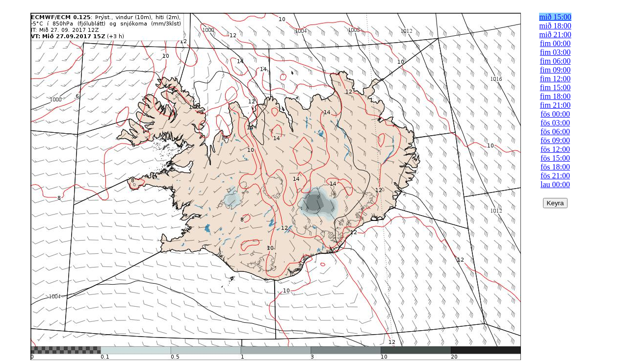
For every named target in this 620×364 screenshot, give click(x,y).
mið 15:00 (555, 17)
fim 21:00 (555, 105)
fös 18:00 (555, 167)
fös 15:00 (555, 158)
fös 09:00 (555, 140)
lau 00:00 (555, 184)
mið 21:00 (555, 35)
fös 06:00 (555, 132)
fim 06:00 (555, 61)
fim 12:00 (555, 79)
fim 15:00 (555, 87)
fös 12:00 (555, 149)
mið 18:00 (555, 26)
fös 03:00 (555, 123)
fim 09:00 (555, 70)
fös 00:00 (555, 114)
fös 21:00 (555, 176)
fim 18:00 (555, 96)
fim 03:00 (555, 52)
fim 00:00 (555, 43)
